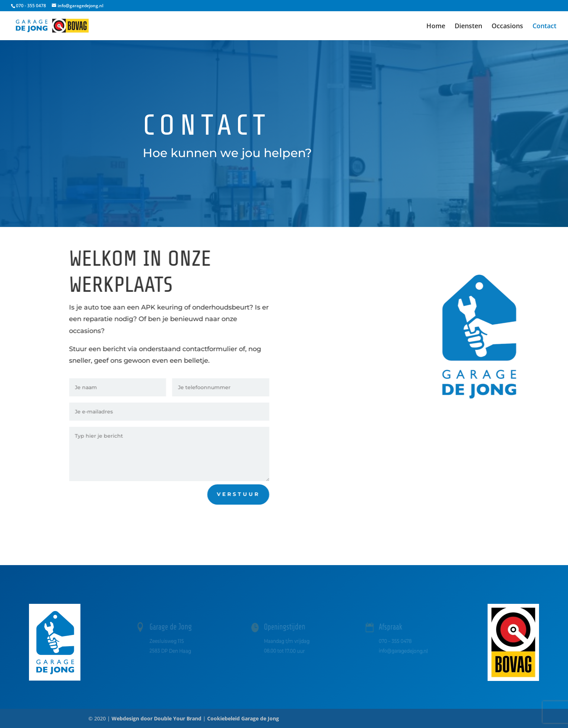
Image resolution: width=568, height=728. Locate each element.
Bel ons (340, 387)
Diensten (468, 27)
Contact (544, 27)
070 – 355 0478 (396, 641)
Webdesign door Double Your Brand (156, 718)
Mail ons (341, 429)
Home (436, 27)
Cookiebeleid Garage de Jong (243, 718)
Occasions (507, 27)
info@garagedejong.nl (403, 651)
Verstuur (242, 494)
